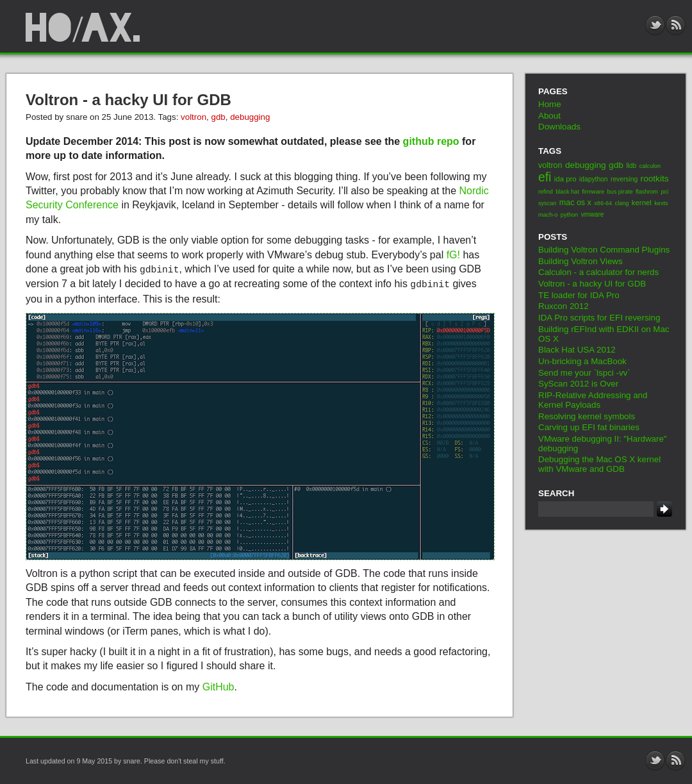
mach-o (548, 215)
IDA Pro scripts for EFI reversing (599, 318)
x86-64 (603, 203)
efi (545, 177)
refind (546, 192)
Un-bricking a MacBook (582, 361)
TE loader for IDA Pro (579, 295)
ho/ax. (84, 28)
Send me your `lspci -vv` (584, 373)
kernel (642, 203)
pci (664, 192)
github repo (431, 141)
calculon (650, 166)
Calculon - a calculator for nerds (598, 272)
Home (550, 104)
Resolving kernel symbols (587, 416)
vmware (593, 214)
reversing (624, 179)
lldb (631, 166)
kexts (661, 203)
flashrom (647, 192)
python (569, 215)
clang (622, 203)
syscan (547, 203)
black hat (567, 192)
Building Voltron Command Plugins (604, 250)
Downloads (559, 127)
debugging (250, 117)
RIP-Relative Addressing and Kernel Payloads (593, 400)
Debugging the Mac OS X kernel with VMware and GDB (599, 464)
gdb (218, 117)
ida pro (565, 179)
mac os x (575, 203)
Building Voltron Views (581, 261)
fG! (453, 255)
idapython (593, 179)
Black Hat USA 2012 (577, 350)
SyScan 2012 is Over (578, 384)
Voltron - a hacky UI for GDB (128, 100)
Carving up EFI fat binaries (589, 427)
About (549, 116)
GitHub (218, 687)
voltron (194, 117)
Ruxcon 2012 (564, 306)
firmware (593, 192)
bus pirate (620, 192)
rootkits (655, 179)
